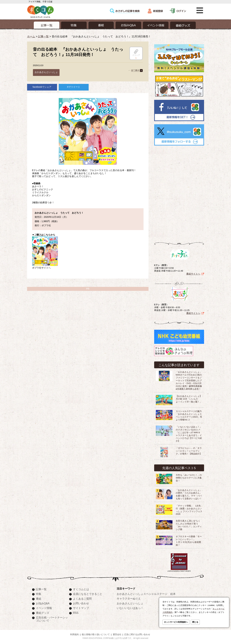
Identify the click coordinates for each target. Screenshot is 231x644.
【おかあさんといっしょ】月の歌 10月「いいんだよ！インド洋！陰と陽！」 (189, 398)
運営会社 (117, 634)
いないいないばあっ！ (130, 607)
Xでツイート (74, 87)
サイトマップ (81, 607)
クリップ (136, 53)
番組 (39, 598)
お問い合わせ (81, 603)
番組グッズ (43, 612)
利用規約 (75, 634)
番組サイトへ (193, 273)
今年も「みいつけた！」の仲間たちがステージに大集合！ (189, 477)
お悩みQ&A (43, 603)
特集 (39, 593)
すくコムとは (81, 589)
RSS (76, 612)
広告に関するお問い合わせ (137, 634)
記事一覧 (43, 36)
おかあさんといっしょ (46, 72)
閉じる (195, 622)
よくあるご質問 (82, 598)
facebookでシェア (42, 87)
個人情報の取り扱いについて (96, 634)
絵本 (173, 593)
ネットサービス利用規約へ (176, 622)
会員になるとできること (88, 593)
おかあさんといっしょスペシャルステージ (142, 593)
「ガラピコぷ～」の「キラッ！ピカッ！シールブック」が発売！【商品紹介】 (189, 450)
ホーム (31, 36)
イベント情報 (44, 607)
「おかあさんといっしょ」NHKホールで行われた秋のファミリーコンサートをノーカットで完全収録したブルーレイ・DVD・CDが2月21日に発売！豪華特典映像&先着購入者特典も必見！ (189, 380)
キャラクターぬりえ (129, 598)
